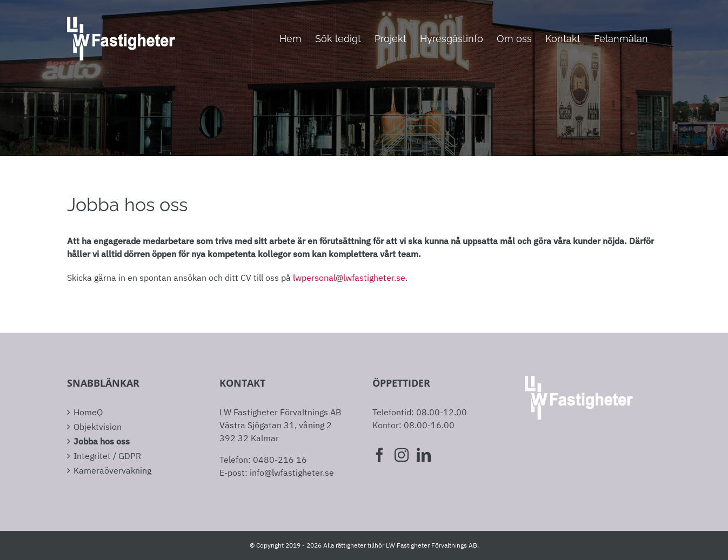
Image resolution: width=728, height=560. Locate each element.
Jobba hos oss (102, 441)
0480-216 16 (280, 460)
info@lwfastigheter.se (292, 473)
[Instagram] (402, 455)
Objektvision (98, 427)
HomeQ (88, 412)
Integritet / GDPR (107, 456)
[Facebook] (379, 455)
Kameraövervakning (112, 470)
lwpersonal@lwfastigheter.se (349, 278)
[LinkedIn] (424, 455)
